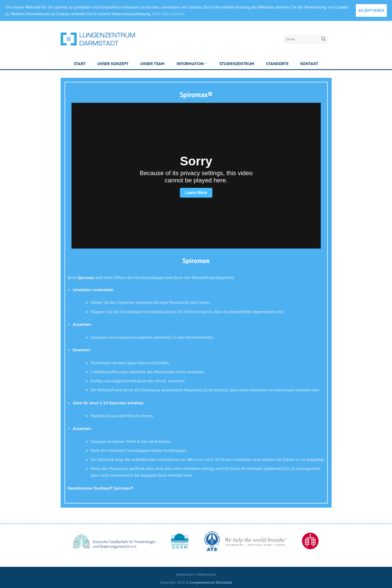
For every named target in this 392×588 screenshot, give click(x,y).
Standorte (277, 64)
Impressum (185, 574)
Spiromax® (196, 95)
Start (80, 64)
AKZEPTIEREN (371, 10)
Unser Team (152, 64)
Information (192, 64)
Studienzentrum (237, 64)
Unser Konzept (113, 64)
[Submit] (323, 39)
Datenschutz (206, 574)
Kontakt (309, 64)
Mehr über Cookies (168, 14)
